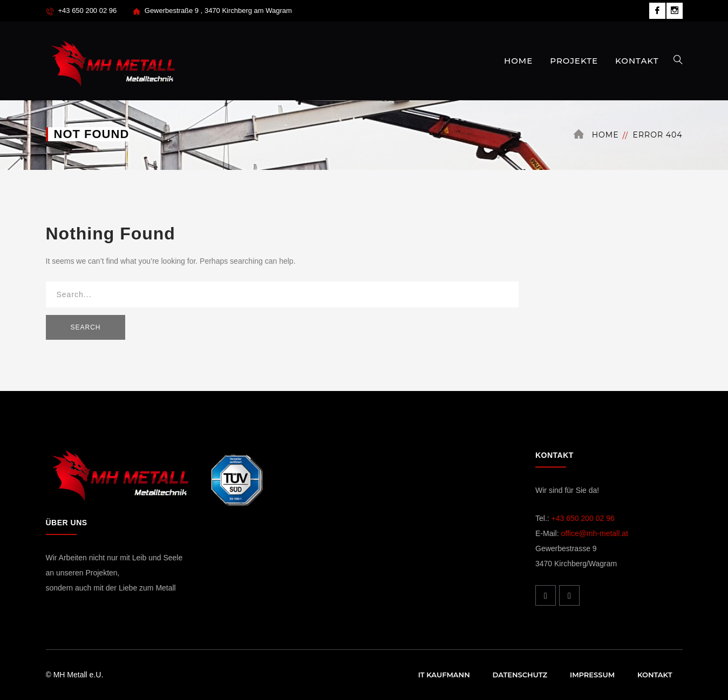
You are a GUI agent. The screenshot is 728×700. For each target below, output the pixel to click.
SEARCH (86, 327)
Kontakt (655, 675)
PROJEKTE (574, 61)
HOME (518, 61)
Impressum (592, 675)
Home (605, 135)
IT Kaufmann (444, 675)
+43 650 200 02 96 (583, 518)
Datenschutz (520, 675)
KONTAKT (637, 61)
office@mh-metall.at (594, 533)
